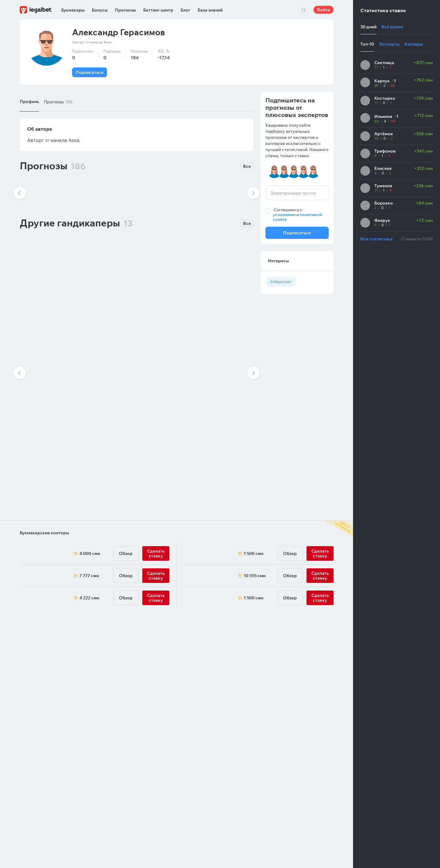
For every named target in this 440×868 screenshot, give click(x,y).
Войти (324, 10)
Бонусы (100, 10)
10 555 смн (255, 576)
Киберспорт (281, 282)
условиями (284, 215)
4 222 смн (89, 598)
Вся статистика (376, 239)
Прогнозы (125, 10)
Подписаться (90, 72)
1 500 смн (253, 553)
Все (247, 166)
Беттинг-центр (158, 10)
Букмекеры (73, 10)
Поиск (304, 10)
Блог (185, 10)
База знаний (210, 10)
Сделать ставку (156, 598)
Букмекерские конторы (44, 533)
